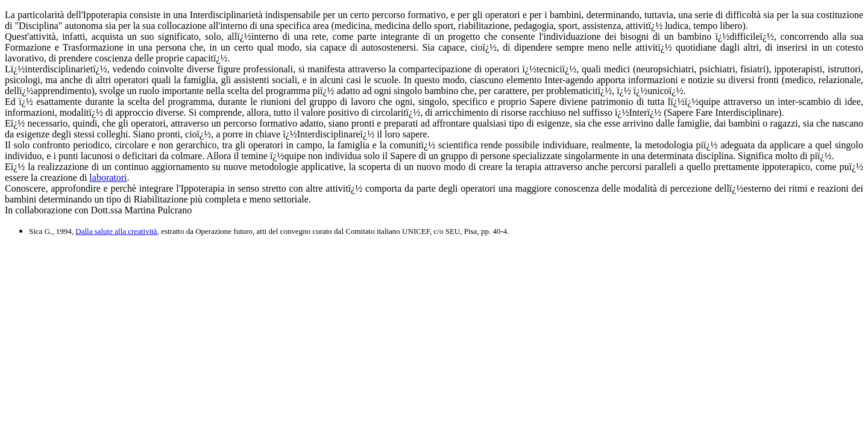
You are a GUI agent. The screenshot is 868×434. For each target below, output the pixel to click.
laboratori (108, 178)
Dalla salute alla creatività (116, 231)
